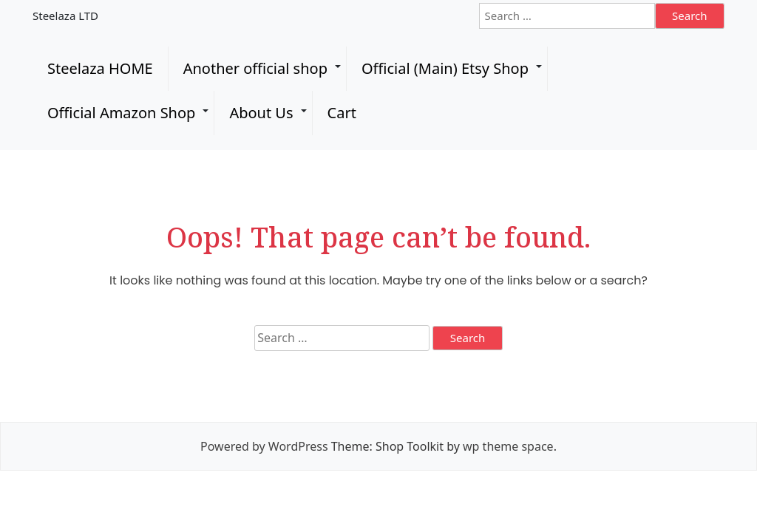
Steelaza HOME (100, 68)
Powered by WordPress (264, 446)
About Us (261, 113)
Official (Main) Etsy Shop (445, 68)
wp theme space (508, 446)
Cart (342, 113)
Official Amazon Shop (121, 113)
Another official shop (255, 68)
